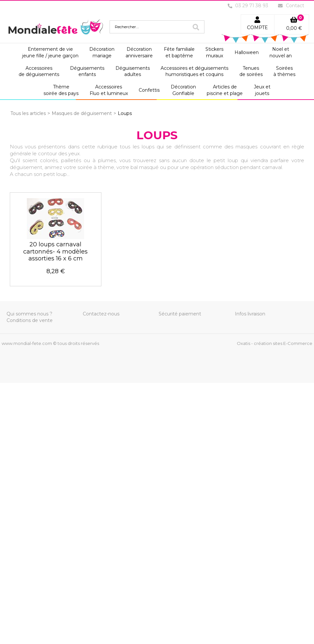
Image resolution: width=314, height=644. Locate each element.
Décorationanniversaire (139, 52)
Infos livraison (250, 314)
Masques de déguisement (82, 113)
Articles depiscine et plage (225, 90)
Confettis (149, 90)
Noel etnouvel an (281, 52)
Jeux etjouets (262, 90)
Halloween (247, 52)
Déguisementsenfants (87, 71)
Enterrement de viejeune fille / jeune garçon (50, 52)
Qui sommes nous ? (29, 314)
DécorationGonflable (183, 90)
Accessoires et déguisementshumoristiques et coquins (194, 71)
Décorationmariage (102, 52)
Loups (125, 113)
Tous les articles (28, 113)
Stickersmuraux (214, 52)
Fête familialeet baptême (179, 52)
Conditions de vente (30, 320)
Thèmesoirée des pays (61, 90)
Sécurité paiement (180, 314)
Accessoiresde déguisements (39, 71)
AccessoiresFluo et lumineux (109, 90)
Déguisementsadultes (133, 71)
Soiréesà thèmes (284, 71)
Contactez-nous (101, 314)
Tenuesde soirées (251, 71)
